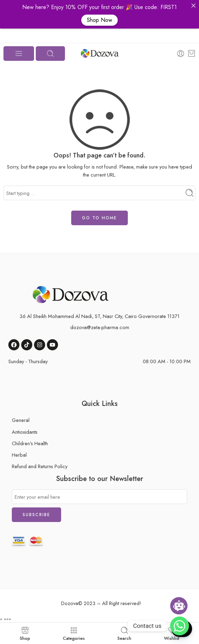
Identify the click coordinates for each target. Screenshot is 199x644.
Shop (25, 633)
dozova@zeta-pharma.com (100, 327)
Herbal (19, 455)
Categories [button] (74, 633)
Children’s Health (30, 443)
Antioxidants (25, 432)
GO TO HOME (99, 218)
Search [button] (124, 633)
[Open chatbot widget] (179, 606)
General (21, 420)
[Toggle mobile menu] (19, 54)
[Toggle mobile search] (50, 54)
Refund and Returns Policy (40, 466)
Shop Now (99, 20)
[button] (193, 6)
